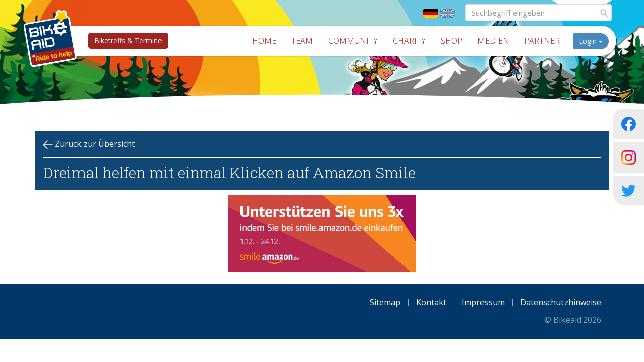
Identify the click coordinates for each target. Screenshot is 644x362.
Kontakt (431, 302)
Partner (542, 41)
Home (264, 41)
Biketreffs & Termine (128, 40)
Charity (409, 41)
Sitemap (385, 302)
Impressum (483, 302)
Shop (452, 41)
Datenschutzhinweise (561, 302)
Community (353, 41)
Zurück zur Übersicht (89, 144)
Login (591, 41)
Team (302, 41)
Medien (493, 41)
